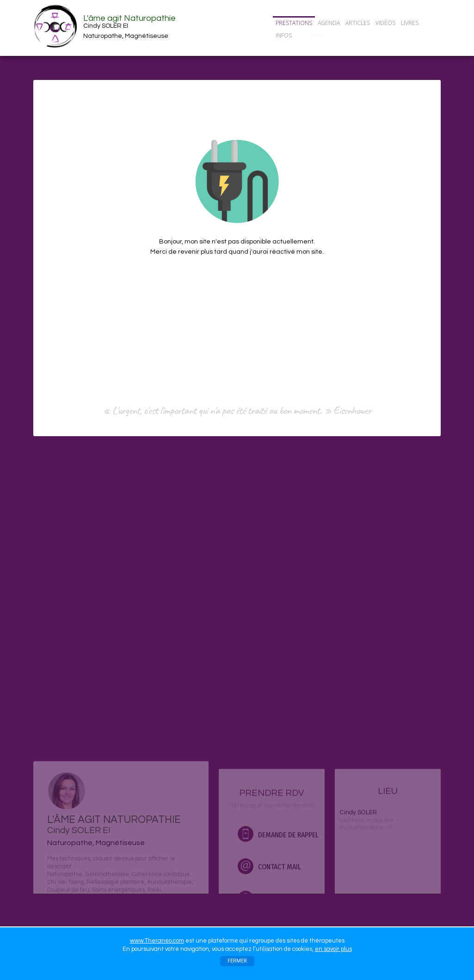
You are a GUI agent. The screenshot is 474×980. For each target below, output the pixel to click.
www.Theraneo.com (157, 941)
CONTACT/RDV (318, 35)
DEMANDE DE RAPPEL (278, 892)
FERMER (237, 961)
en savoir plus (333, 949)
